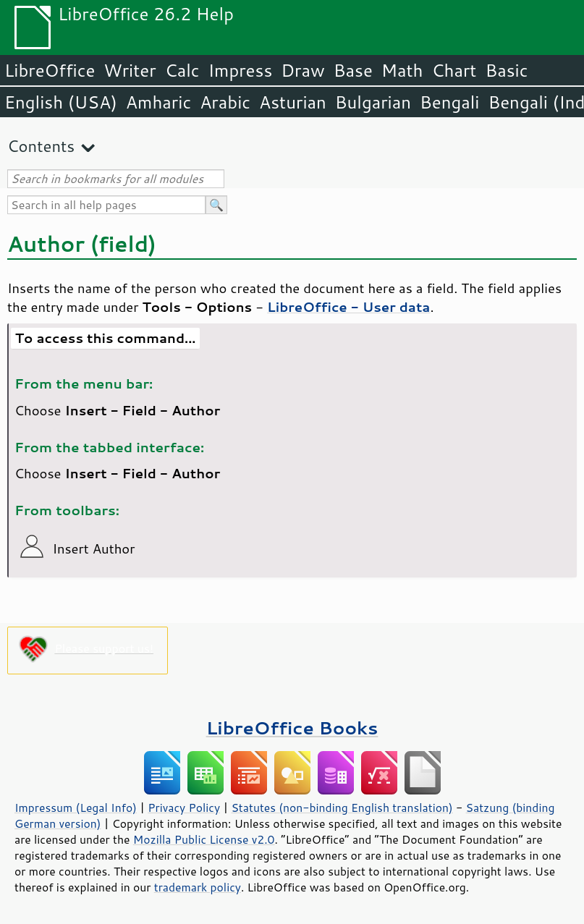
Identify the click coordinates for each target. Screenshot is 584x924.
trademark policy (198, 887)
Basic (506, 70)
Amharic (158, 102)
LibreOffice (50, 70)
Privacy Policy (184, 808)
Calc (182, 70)
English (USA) (61, 102)
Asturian (293, 102)
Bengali (449, 102)
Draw (302, 70)
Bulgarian (373, 102)
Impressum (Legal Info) (76, 808)
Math (402, 70)
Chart (454, 70)
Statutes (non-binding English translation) (342, 808)
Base (353, 70)
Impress (241, 70)
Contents (41, 146)
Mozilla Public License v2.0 (204, 839)
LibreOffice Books (292, 728)
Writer (130, 70)
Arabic (225, 102)
